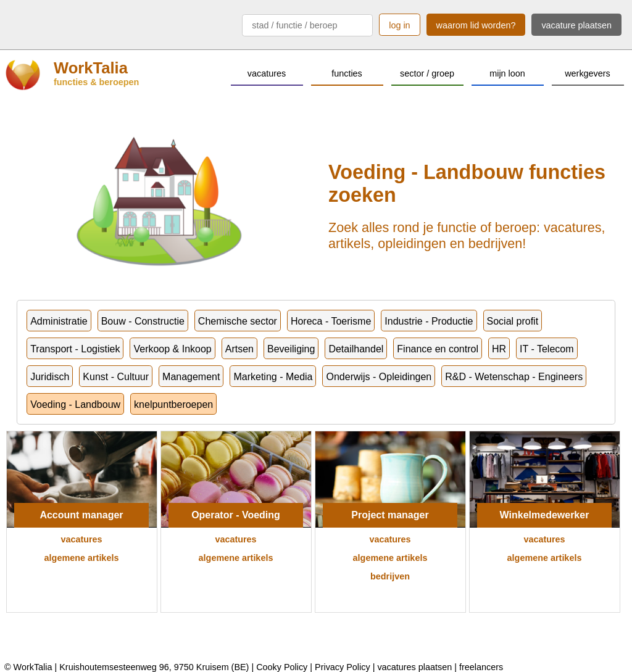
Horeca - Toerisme (331, 321)
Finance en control (438, 349)
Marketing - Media (273, 377)
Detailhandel (356, 349)
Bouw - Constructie (143, 321)
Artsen (239, 349)
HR (499, 349)
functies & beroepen (96, 82)
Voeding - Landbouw (75, 404)
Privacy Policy (343, 667)
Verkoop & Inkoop (172, 349)
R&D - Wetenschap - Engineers (514, 377)
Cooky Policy (282, 667)
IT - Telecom (547, 349)
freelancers (481, 667)
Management (191, 377)
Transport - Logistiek (75, 349)
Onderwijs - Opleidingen (379, 377)
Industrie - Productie (429, 321)
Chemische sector (238, 321)
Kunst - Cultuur (116, 377)
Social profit (513, 321)
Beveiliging (291, 349)
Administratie (59, 321)
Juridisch (50, 377)
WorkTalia (91, 68)
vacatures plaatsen (414, 667)
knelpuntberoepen (173, 404)
